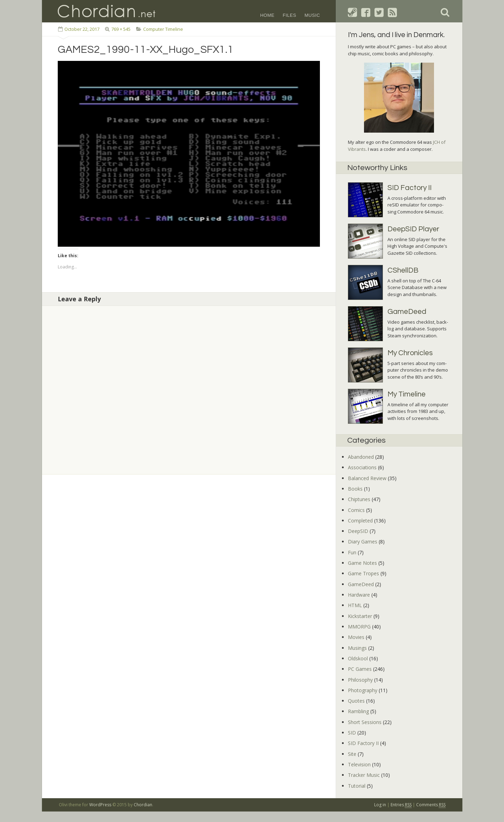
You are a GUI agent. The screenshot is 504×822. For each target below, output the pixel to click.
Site (352, 754)
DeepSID (358, 531)
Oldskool (358, 658)
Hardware (359, 595)
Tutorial (357, 786)
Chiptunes (359, 499)
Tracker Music (364, 775)
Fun (352, 552)
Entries (401, 805)
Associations (362, 467)
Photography (363, 690)
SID (352, 733)
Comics (356, 510)
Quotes (356, 701)
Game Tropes (363, 573)
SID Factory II (363, 743)
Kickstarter (360, 616)
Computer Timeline (163, 29)
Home (267, 15)
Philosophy (360, 680)
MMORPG (359, 627)
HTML (355, 605)
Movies (356, 637)
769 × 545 (121, 29)
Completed (360, 521)
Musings (357, 648)
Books (355, 489)
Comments (431, 805)
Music (312, 15)
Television (359, 764)
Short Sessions (365, 722)
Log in (380, 805)
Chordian (143, 805)
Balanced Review (367, 478)
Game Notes (362, 563)
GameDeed (361, 584)
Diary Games (363, 542)
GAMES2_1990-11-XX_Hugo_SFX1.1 (146, 50)
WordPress (100, 805)
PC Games (360, 669)
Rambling (358, 711)
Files (290, 15)
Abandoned (361, 457)
